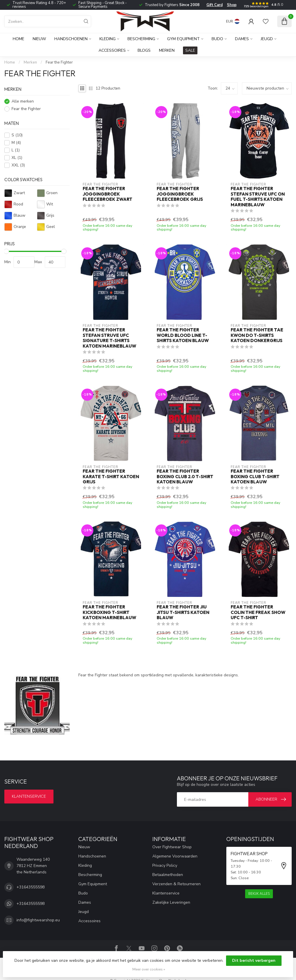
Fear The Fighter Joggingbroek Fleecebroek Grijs (180, 194)
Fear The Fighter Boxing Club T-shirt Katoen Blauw (255, 477)
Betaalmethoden (168, 875)
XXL (18, 165)
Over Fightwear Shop (172, 847)
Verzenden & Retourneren (176, 884)
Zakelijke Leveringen (171, 902)
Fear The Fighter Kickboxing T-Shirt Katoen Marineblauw (109, 612)
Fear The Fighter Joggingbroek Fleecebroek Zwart (108, 194)
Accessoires (112, 50)
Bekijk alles (259, 894)
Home (18, 39)
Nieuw (39, 39)
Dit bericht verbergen (254, 960)
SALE (190, 50)
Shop (232, 5)
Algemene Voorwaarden (175, 856)
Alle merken (23, 101)
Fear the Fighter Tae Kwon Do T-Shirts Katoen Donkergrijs (257, 335)
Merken (167, 50)
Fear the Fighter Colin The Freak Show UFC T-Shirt (258, 612)
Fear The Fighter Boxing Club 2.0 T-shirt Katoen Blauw (185, 477)
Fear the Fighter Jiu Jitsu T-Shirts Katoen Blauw (183, 612)
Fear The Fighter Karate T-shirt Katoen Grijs (111, 477)
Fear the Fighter (59, 62)
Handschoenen (71, 39)
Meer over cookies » (149, 969)
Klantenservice (29, 796)
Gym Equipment (183, 39)
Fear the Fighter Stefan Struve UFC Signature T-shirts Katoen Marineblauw (109, 338)
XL (17, 158)
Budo (217, 39)
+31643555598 (30, 887)
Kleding (108, 39)
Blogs (144, 50)
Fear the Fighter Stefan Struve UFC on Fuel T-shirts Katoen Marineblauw (258, 197)
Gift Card (214, 5)
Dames (242, 39)
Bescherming (141, 39)
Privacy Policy (165, 865)
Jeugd (267, 39)
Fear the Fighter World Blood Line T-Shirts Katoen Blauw (183, 335)
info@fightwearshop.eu (38, 920)
